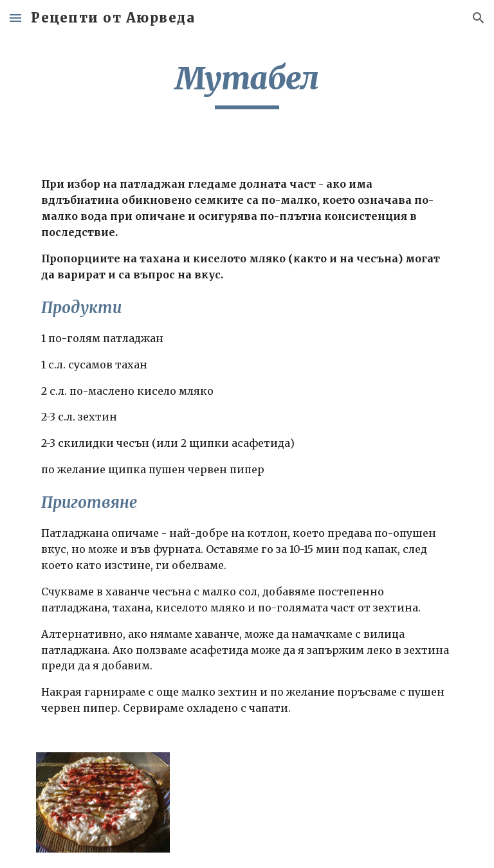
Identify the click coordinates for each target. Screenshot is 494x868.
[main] (247, 84)
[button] (15, 18)
